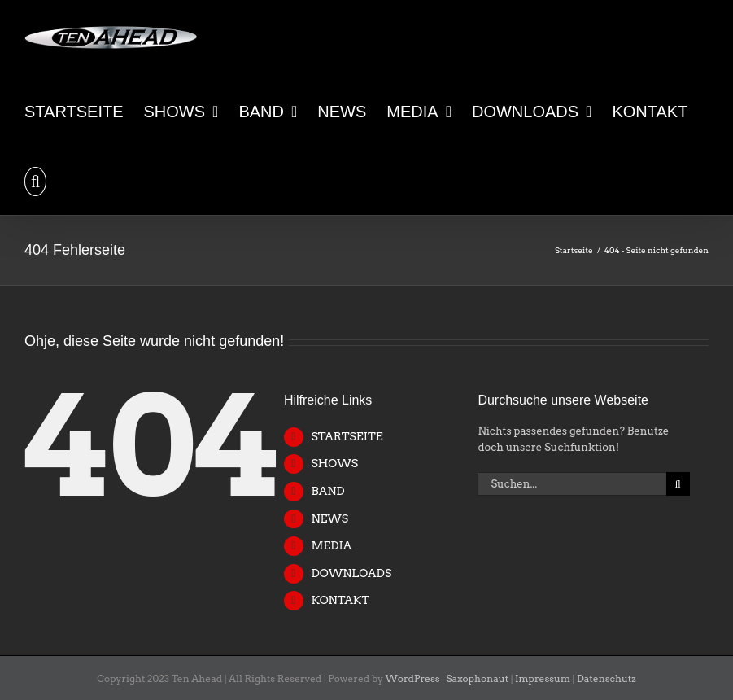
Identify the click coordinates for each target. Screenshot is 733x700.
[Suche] (678, 484)
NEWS (329, 518)
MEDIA (331, 545)
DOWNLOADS (351, 573)
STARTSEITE (347, 436)
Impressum (543, 678)
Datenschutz (606, 678)
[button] (35, 180)
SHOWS (334, 463)
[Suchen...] (572, 484)
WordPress (413, 678)
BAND (327, 491)
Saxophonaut (478, 678)
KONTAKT (340, 600)
